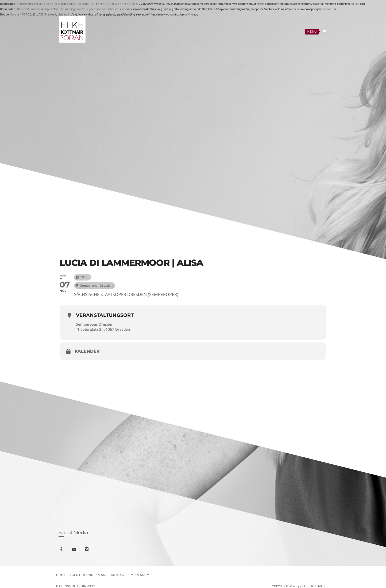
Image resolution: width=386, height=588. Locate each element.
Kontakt (119, 575)
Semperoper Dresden (95, 324)
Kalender (87, 351)
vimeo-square (88, 551)
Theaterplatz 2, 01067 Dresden (103, 329)
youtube (75, 551)
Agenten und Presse (88, 575)
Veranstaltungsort (105, 315)
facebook (62, 550)
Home (61, 575)
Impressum (140, 575)
